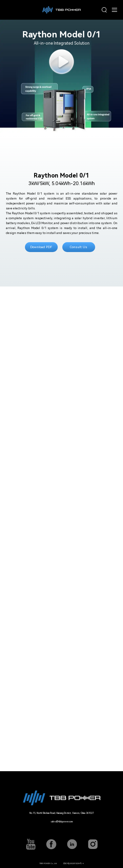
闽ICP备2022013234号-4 (73, 863)
